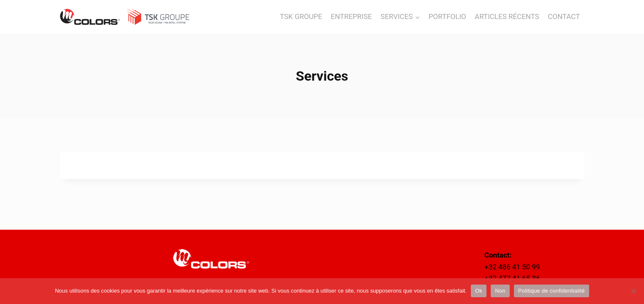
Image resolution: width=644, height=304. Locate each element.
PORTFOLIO (447, 16)
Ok (479, 291)
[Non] (633, 291)
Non (500, 291)
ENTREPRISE (351, 16)
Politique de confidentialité (552, 291)
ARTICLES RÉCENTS (507, 16)
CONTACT (564, 16)
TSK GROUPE (301, 16)
